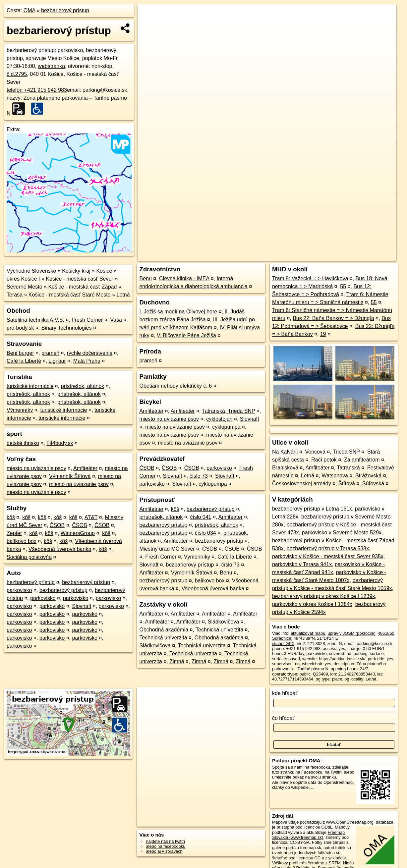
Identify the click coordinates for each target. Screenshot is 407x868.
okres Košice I (23, 279)
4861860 (386, 633)
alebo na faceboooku (166, 846)
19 (323, 334)
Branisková (285, 468)
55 (343, 286)
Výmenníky (20, 410)
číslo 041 (201, 517)
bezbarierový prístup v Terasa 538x (328, 548)
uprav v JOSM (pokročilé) (351, 633)
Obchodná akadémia (164, 630)
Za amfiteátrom (362, 460)
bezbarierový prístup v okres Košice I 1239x (323, 596)
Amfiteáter (85, 468)
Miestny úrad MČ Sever (167, 549)
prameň (50, 353)
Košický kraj (76, 271)
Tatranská (348, 468)
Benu (145, 278)
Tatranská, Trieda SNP (229, 411)
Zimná (177, 661)
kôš (11, 517)
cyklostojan (219, 419)
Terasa (15, 295)
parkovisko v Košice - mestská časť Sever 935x (328, 556)
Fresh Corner (87, 320)
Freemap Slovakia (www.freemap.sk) (308, 835)
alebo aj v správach (164, 851)
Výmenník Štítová (70, 476)
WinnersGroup (78, 533)
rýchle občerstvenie (89, 353)
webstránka (51, 66)
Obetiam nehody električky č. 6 (175, 386)
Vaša (116, 320)
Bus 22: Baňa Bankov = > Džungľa (333, 318)
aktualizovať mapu (308, 633)
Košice (104, 271)
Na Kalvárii (285, 452)
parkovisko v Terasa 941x (302, 564)
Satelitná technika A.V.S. (35, 320)
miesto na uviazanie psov (36, 468)
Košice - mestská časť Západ (82, 287)
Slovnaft (82, 606)
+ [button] (149, 16)
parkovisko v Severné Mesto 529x (342, 533)
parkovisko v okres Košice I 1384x (312, 604)
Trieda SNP (346, 452)
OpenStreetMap (288, 238)
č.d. (17, 74)
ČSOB (57, 525)
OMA (29, 10)
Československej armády (302, 484)
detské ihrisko (23, 443)
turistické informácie (30, 386)
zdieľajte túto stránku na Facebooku (310, 770)
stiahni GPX (283, 644)
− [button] (149, 26)
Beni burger (20, 353)
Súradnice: (282, 638)
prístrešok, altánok (83, 386)
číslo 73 (199, 476)
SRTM (335, 863)
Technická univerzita (219, 630)
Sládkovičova (223, 622)
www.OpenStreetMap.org (350, 822)
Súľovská (373, 484)
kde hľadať (285, 693)
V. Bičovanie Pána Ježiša (186, 335)
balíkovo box (22, 541)
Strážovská (368, 476)
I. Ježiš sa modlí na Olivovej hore (178, 312)
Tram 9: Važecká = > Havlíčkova (310, 278)
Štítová (347, 484)
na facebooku (317, 767)
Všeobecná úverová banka (60, 549)
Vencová (315, 452)
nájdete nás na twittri (165, 841)
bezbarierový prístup (65, 10)
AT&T (91, 517)
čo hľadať (283, 718)
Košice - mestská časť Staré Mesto (70, 295)
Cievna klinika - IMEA (184, 278)
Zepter (14, 533)
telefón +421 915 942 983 (37, 90)
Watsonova (335, 476)
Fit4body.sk (60, 443)
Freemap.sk (322, 238)
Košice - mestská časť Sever (79, 279)
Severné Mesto (25, 287)
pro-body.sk (20, 328)
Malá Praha (87, 361)
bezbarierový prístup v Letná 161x (312, 509)
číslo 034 (205, 533)
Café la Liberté (24, 361)
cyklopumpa (226, 427)
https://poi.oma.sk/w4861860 (369, 238)
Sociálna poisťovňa (29, 557)
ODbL (327, 827)
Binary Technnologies (67, 328)
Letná (123, 295)
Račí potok (324, 460)
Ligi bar (57, 361)
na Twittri (333, 772)
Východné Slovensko (31, 271)
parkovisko (19, 590)
